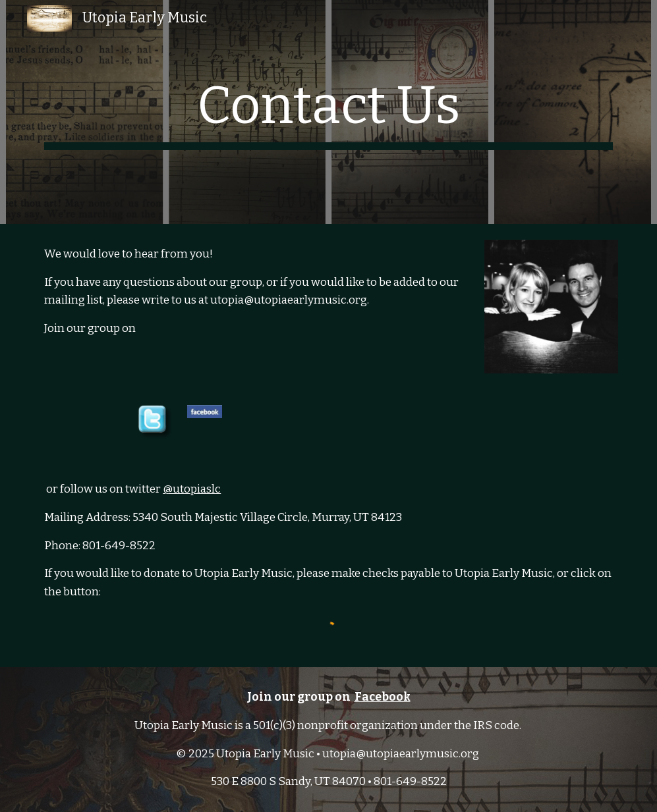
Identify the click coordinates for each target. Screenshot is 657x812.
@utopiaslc (192, 489)
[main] (328, 112)
